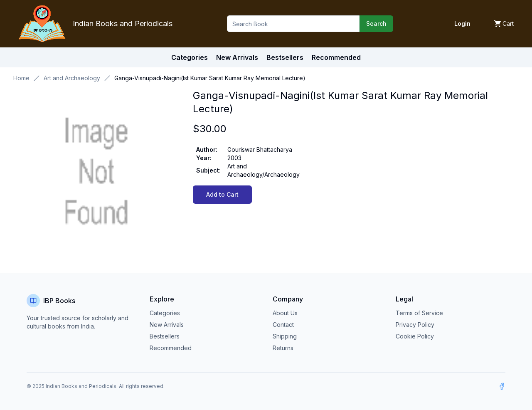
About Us (285, 313)
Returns (283, 348)
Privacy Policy (415, 325)
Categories (190, 57)
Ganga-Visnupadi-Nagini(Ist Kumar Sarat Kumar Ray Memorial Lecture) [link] (210, 78)
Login (462, 23)
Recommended (171, 348)
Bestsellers (165, 336)
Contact (283, 325)
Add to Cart (222, 194)
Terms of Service (419, 313)
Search (376, 23)
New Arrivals (167, 325)
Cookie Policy (415, 336)
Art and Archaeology (72, 78)
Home (21, 78)
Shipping (285, 336)
